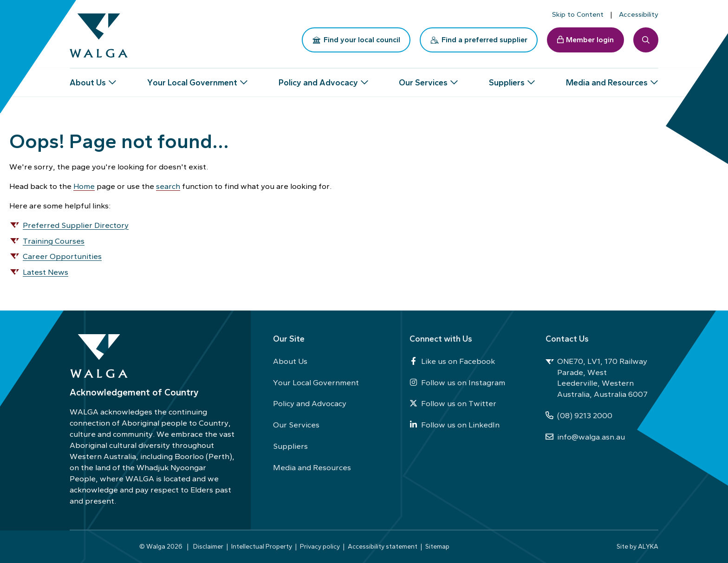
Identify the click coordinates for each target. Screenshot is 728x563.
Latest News (45, 272)
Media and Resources (312, 467)
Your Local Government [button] (192, 79)
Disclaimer (208, 546)
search (168, 186)
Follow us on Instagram (457, 382)
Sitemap (437, 546)
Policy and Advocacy (310, 403)
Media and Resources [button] (607, 79)
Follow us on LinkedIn (455, 425)
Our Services (296, 425)
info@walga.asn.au (585, 437)
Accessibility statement (383, 546)
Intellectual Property (262, 546)
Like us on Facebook (452, 361)
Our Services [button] (423, 79)
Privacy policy (320, 546)
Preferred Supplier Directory (76, 225)
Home (84, 186)
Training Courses (54, 241)
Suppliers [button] (507, 79)
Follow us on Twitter (453, 403)
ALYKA (648, 546)
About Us (290, 361)
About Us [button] (88, 79)
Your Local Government (316, 382)
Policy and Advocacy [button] (318, 79)
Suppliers (290, 446)
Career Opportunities (62, 256)
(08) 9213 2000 (579, 415)
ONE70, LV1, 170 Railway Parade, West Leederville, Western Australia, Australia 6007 (597, 378)
